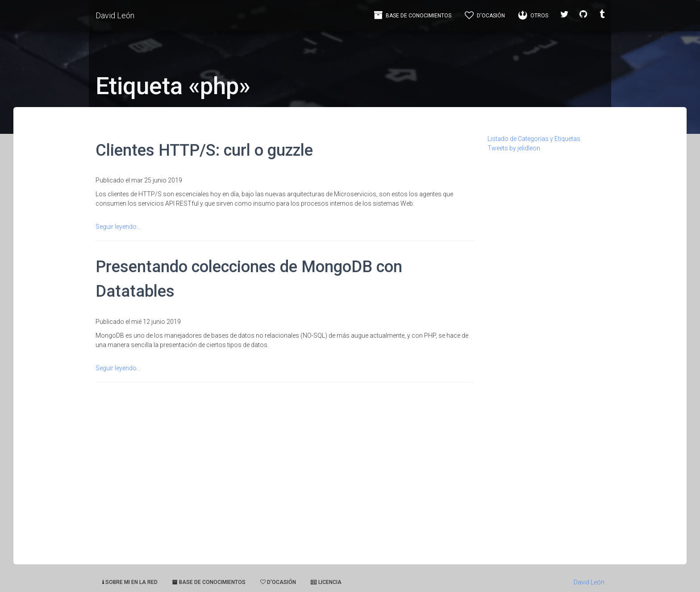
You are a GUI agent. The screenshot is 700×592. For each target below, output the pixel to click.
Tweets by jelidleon (514, 148)
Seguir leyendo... (118, 227)
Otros (533, 15)
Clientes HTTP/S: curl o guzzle (204, 150)
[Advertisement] (546, 287)
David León (115, 15)
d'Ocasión (485, 15)
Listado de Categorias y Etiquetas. (535, 139)
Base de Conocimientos (412, 15)
